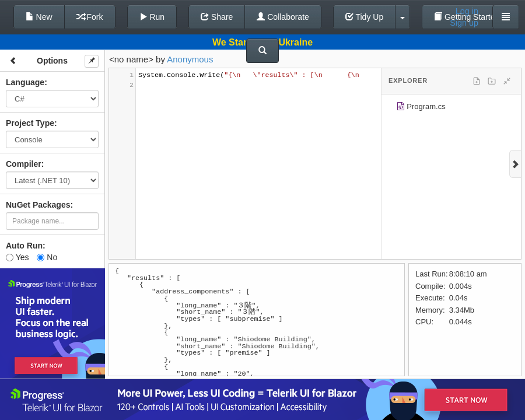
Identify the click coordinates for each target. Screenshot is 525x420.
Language (25, 82)
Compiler (24, 164)
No (47, 257)
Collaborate (283, 17)
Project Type (30, 123)
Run (152, 17)
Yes (17, 257)
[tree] (451, 108)
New (39, 17)
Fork (90, 17)
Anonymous (190, 59)
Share (217, 17)
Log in (467, 11)
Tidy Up (364, 17)
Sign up (464, 23)
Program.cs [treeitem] (421, 108)
